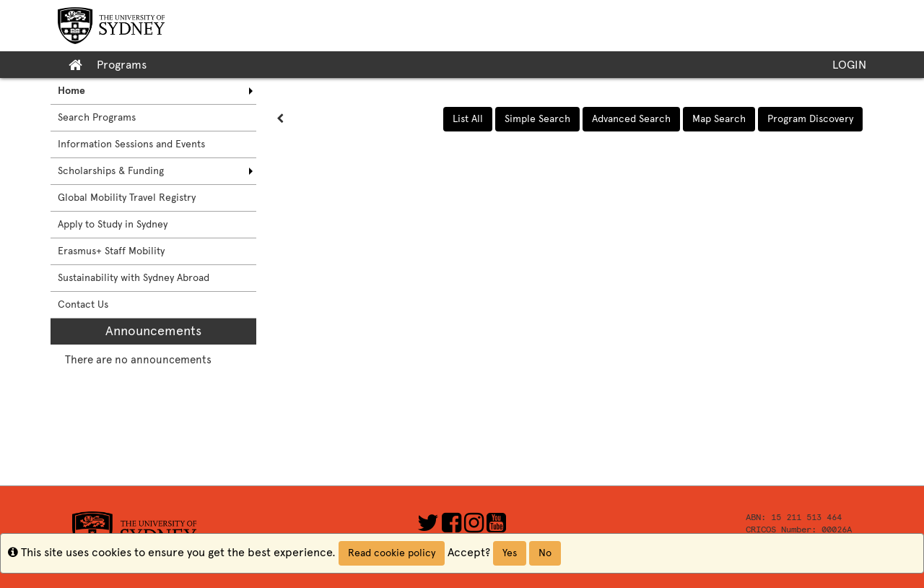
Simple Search (537, 119)
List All (468, 119)
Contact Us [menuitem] (83, 304)
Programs (122, 65)
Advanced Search (631, 119)
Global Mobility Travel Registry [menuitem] (127, 198)
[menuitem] (153, 91)
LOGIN (849, 65)
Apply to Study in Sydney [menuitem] (113, 224)
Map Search (719, 119)
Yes (510, 553)
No (545, 553)
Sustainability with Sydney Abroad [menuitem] (134, 278)
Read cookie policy (392, 553)
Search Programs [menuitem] (97, 117)
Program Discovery (810, 119)
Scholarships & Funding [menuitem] (111, 171)
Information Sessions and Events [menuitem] (131, 144)
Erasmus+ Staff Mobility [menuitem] (111, 251)
